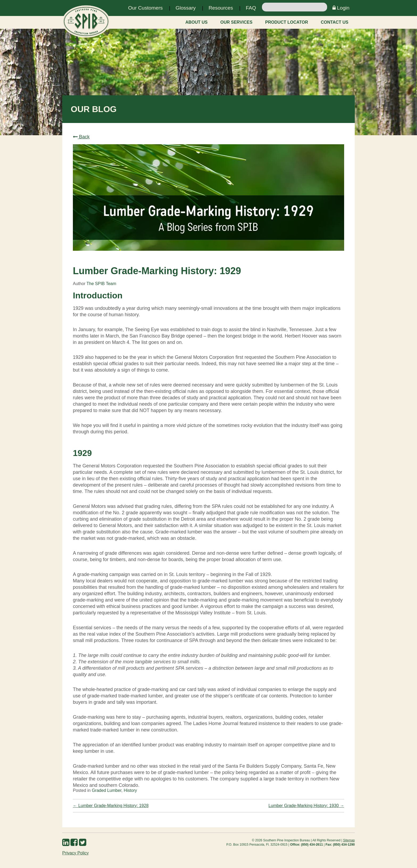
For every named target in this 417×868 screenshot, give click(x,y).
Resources (221, 8)
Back (81, 137)
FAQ (251, 8)
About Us (197, 22)
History (130, 790)
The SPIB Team (101, 284)
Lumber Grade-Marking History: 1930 (306, 806)
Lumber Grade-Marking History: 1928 (111, 806)
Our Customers (145, 8)
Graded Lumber (107, 790)
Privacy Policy (76, 853)
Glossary (186, 8)
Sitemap (349, 840)
